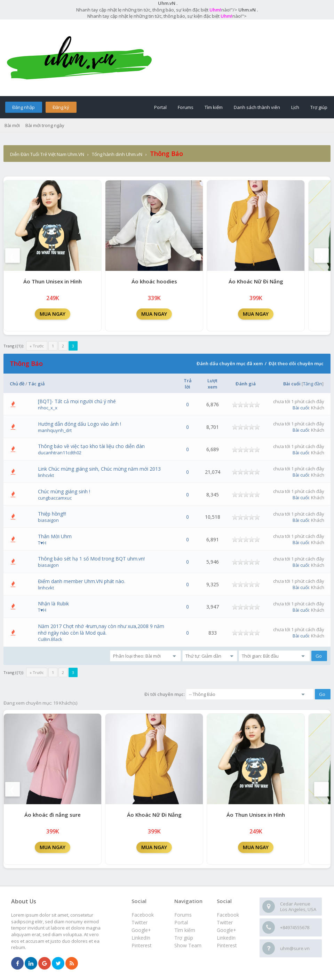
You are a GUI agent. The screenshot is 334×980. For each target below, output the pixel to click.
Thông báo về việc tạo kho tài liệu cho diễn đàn (91, 446)
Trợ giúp (319, 107)
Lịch (295, 107)
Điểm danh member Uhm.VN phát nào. (82, 581)
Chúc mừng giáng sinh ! (64, 491)
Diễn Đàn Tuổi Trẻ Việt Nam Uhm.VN (47, 154)
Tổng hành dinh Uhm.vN (117, 154)
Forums (186, 107)
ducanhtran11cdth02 (60, 453)
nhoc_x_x (48, 408)
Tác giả (37, 384)
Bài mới (12, 125)
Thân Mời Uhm (55, 536)
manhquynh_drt (55, 430)
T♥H (42, 543)
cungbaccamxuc (55, 498)
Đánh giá (246, 384)
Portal (160, 107)
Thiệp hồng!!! (52, 514)
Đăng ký (61, 107)
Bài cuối (292, 384)
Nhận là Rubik (53, 603)
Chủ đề (17, 384)
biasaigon (48, 520)
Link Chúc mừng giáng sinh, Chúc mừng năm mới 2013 (99, 469)
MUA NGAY (53, 314)
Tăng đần (313, 384)
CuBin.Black (50, 639)
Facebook (228, 915)
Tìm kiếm (214, 107)
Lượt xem (212, 384)
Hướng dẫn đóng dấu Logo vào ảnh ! (79, 424)
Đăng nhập (23, 107)
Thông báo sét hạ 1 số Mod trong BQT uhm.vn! (91, 559)
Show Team (188, 945)
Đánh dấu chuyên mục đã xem (230, 363)
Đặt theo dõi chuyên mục (296, 363)
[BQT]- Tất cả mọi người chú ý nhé (77, 401)
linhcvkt (46, 475)
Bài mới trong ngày (45, 125)
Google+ (226, 930)
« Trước (37, 346)
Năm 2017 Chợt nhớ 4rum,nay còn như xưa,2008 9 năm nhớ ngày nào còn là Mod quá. (101, 629)
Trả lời (188, 384)
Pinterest (227, 945)
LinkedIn (226, 938)
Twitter (225, 922)
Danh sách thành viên (257, 107)
